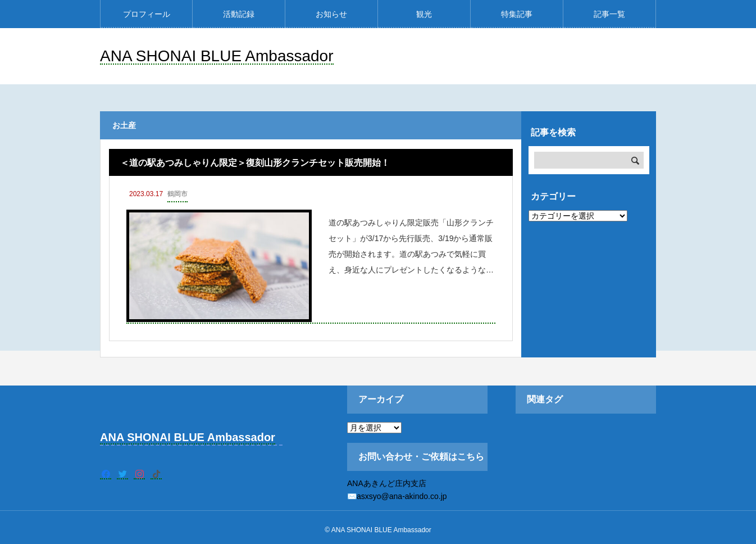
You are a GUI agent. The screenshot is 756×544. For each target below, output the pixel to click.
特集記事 (517, 14)
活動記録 (239, 14)
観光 (424, 14)
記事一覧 (609, 14)
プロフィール (147, 14)
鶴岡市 (177, 194)
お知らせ (331, 14)
